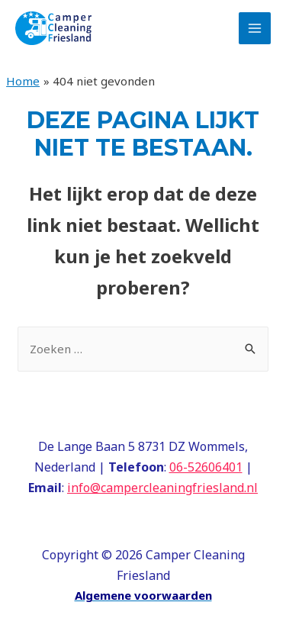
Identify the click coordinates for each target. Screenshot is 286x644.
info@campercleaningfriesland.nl (162, 488)
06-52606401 (206, 467)
